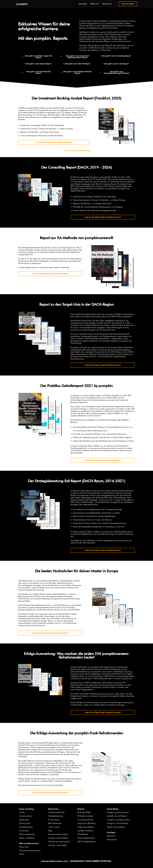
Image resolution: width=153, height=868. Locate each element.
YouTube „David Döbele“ (58, 838)
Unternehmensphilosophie (30, 850)
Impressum (111, 836)
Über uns (95, 4)
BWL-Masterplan (55, 823)
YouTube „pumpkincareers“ (59, 842)
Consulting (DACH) (85, 820)
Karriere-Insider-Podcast (58, 834)
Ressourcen (107, 4)
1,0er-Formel (54, 827)
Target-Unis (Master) (86, 827)
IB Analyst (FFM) (84, 812)
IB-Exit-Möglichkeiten (86, 838)
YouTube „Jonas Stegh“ (58, 845)
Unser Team (24, 847)
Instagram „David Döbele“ (118, 823)
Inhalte (22, 812)
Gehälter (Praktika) (85, 831)
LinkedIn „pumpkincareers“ (118, 812)
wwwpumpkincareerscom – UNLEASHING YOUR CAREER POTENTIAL (77, 861)
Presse (22, 854)
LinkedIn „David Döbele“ (117, 816)
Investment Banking (56, 812)
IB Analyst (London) (85, 816)
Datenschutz (112, 839)
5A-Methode (83, 834)
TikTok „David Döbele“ (116, 827)
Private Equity (54, 820)
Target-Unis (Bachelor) (87, 823)
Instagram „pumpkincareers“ (119, 820)
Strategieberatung (56, 816)
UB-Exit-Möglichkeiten (87, 842)
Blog (50, 831)
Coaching (83, 4)
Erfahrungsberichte (27, 834)
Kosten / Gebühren (27, 838)
